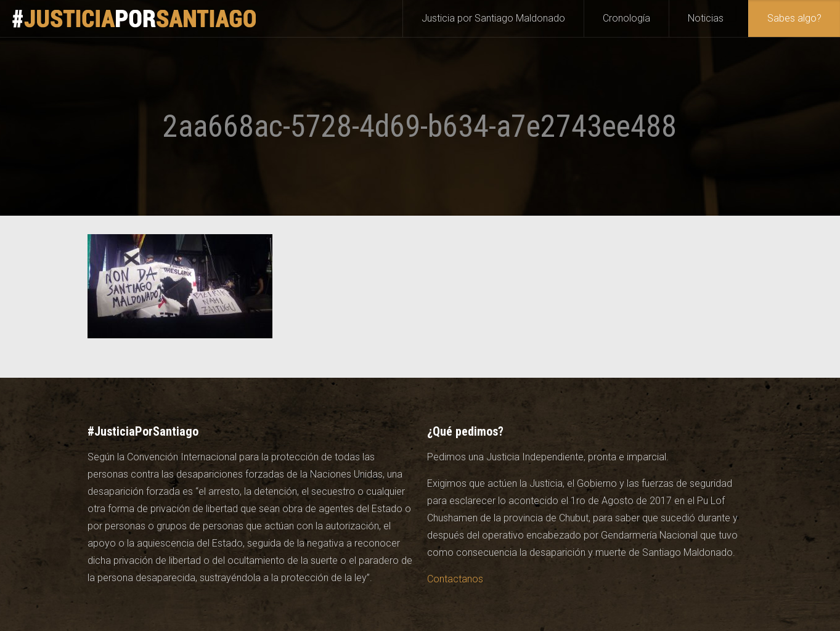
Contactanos (455, 579)
